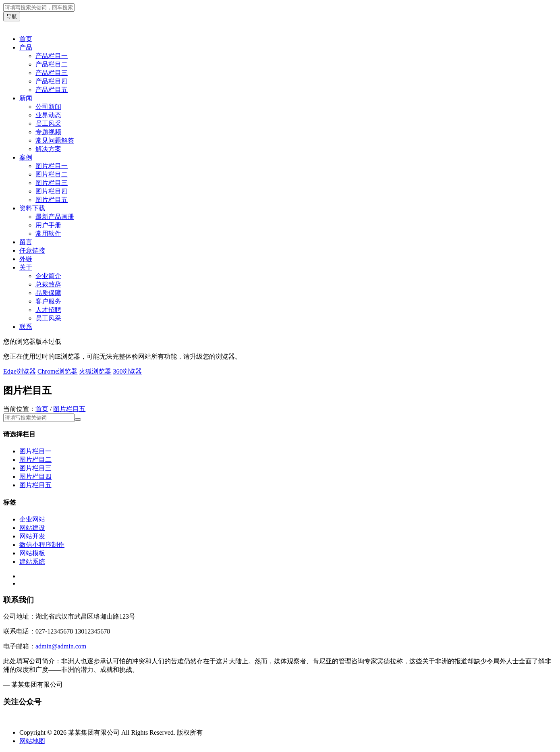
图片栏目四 (52, 191)
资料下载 (32, 208)
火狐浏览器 (95, 371)
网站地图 (32, 741)
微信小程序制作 (42, 545)
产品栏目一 (52, 56)
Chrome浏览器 (58, 371)
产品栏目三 (52, 73)
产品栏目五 (52, 90)
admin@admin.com (61, 646)
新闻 (26, 98)
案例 (26, 157)
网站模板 (32, 553)
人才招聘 (48, 310)
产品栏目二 (52, 64)
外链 (26, 259)
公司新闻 (48, 107)
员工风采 (48, 124)
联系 (26, 327)
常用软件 (48, 234)
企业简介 (48, 276)
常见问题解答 (55, 140)
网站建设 (32, 528)
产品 (26, 47)
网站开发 (32, 536)
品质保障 (48, 293)
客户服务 (48, 301)
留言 (26, 242)
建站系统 (32, 562)
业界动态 (48, 115)
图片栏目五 (52, 200)
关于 (26, 267)
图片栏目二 (52, 174)
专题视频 (48, 132)
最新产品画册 (55, 217)
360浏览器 (127, 371)
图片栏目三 (52, 183)
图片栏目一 (52, 166)
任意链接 (32, 250)
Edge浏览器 (20, 371)
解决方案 (48, 149)
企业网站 (32, 519)
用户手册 (48, 225)
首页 (26, 39)
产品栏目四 (52, 81)
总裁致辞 (48, 284)
